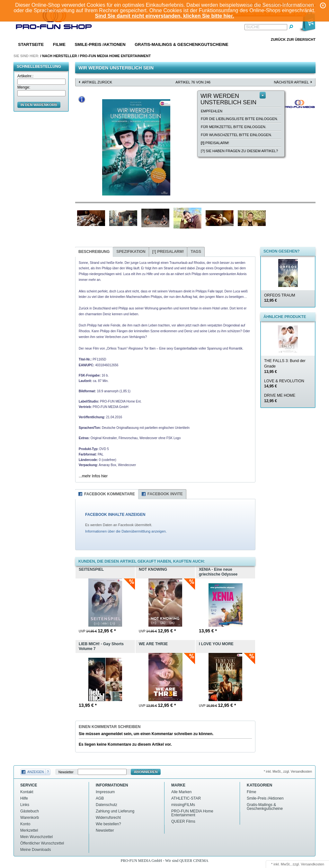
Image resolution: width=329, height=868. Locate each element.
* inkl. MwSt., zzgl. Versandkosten (288, 772)
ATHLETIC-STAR (186, 798)
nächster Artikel (291, 82)
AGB (100, 798)
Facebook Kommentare (110, 494)
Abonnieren (146, 772)
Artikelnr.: (25, 76)
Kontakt (27, 792)
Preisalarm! (215, 143)
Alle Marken (181, 792)
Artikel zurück (97, 82)
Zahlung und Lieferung (115, 811)
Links (25, 805)
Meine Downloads (36, 850)
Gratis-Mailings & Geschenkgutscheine (182, 44)
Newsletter (66, 772)
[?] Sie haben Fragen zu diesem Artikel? (239, 151)
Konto (25, 824)
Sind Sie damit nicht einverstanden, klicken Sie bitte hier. (164, 16)
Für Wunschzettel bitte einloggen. (236, 135)
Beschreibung (94, 252)
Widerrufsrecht (108, 818)
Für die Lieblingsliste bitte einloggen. (239, 119)
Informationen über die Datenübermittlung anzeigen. (126, 531)
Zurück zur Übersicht (293, 39)
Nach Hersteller (59, 56)
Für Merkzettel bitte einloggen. (234, 127)
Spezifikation (131, 252)
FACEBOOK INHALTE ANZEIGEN (115, 515)
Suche (253, 27)
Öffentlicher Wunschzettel (42, 843)
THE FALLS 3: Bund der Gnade (285, 366)
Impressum (105, 792)
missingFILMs (183, 805)
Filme (59, 44)
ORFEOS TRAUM (280, 298)
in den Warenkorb (39, 105)
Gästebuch (30, 811)
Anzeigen (36, 772)
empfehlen (212, 111)
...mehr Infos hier (93, 476)
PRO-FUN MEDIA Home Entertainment (116, 56)
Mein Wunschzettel (36, 837)
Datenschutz (107, 805)
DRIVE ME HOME (280, 398)
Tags (196, 252)
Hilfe (24, 798)
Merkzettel (29, 830)
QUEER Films (183, 821)
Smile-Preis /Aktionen (100, 44)
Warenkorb (30, 818)
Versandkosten (312, 864)
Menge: (24, 87)
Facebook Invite (165, 494)
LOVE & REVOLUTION (284, 384)
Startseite (31, 44)
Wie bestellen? (108, 824)
